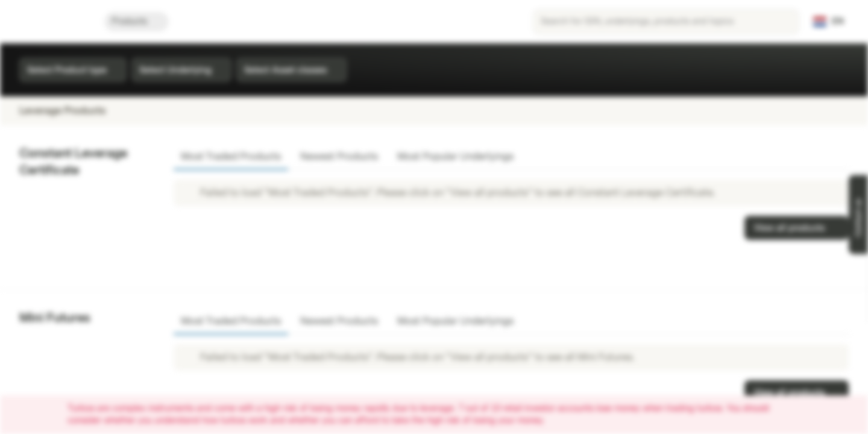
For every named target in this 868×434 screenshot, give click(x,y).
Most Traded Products (231, 156)
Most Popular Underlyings (455, 156)
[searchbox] (666, 22)
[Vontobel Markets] (52, 22)
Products (137, 21)
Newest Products (339, 156)
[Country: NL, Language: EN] (829, 22)
